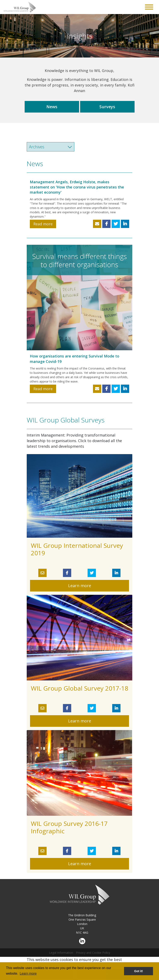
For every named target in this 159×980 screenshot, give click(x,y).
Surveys (107, 107)
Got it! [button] (139, 971)
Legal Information (61, 953)
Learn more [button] (28, 973)
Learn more (80, 586)
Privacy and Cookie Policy (93, 953)
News (52, 107)
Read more (43, 224)
